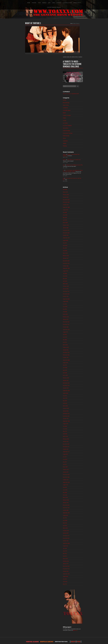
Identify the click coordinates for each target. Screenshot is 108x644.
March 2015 (76, 511)
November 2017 (77, 428)
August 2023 (76, 247)
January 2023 (76, 265)
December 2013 (77, 551)
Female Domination (77, 87)
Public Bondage (77, 107)
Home (20, 2)
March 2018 (76, 417)
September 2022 (77, 276)
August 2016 (76, 467)
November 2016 (77, 459)
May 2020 (75, 349)
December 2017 (77, 425)
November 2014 (77, 522)
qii (74, 151)
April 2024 (75, 226)
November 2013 (77, 553)
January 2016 (76, 485)
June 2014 (76, 535)
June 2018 (76, 409)
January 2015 (76, 517)
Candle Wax (76, 79)
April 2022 (75, 289)
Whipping (75, 118)
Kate (74, 138)
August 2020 (76, 341)
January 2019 (76, 391)
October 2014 (76, 524)
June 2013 (76, 566)
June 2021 (76, 315)
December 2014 (77, 519)
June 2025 (76, 189)
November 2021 (77, 302)
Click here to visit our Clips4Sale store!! (82, 64)
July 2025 (75, 186)
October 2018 (76, 399)
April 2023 (75, 257)
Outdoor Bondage (77, 102)
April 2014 (75, 540)
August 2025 (76, 184)
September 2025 (77, 181)
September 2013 (77, 559)
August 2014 (76, 530)
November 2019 (77, 365)
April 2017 (75, 446)
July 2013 (75, 564)
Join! (41, 2)
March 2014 (76, 543)
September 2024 (77, 213)
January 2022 (76, 297)
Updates (26, 2)
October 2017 (76, 430)
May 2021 (75, 317)
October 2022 (76, 273)
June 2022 (76, 283)
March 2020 (76, 354)
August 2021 (76, 310)
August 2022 (76, 278)
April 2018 (75, 414)
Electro (75, 84)
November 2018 (77, 396)
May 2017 (75, 443)
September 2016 (77, 464)
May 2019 (75, 380)
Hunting (75, 92)
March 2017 (76, 448)
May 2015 (75, 506)
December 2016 (77, 456)
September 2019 (77, 370)
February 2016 (76, 483)
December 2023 (77, 236)
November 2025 (77, 176)
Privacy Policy (69, 2)
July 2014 (75, 532)
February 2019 (76, 388)
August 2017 (76, 435)
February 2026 (76, 168)
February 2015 (76, 514)
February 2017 (76, 451)
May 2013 (75, 569)
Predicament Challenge (78, 105)
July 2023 (75, 249)
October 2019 (76, 367)
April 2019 (75, 383)
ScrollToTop (54, 632)
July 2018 (75, 407)
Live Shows (76, 94)
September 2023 (77, 244)
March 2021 (76, 323)
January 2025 (76, 202)
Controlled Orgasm (77, 81)
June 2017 (76, 441)
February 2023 (76, 262)
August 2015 (76, 498)
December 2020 (77, 331)
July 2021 (75, 312)
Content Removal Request (82, 2)
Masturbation (76, 100)
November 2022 (77, 270)
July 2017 (75, 438)
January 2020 (76, 359)
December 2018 (77, 393)
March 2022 (76, 291)
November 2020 (77, 333)
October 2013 (76, 556)
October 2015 (76, 493)
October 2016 (76, 462)
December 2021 (77, 299)
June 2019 (76, 378)
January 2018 (76, 422)
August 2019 (76, 373)
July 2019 (75, 375)
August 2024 (76, 215)
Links (46, 2)
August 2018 (76, 404)
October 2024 (76, 210)
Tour (31, 2)
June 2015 (76, 503)
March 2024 (76, 228)
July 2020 (75, 344)
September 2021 (77, 307)
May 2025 (75, 192)
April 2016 (75, 477)
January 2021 (76, 328)
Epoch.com (86, 615)
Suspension (76, 113)
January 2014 (76, 548)
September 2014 (77, 527)
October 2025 (76, 179)
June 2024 (76, 221)
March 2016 (76, 480)
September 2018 (77, 401)
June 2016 (76, 472)
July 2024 (75, 218)
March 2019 (76, 386)
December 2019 (77, 362)
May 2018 (75, 412)
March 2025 (76, 197)
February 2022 (76, 294)
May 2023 (75, 255)
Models (36, 2)
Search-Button (93, 2)
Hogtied (75, 89)
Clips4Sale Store (60, 2)
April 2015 (75, 509)
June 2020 (76, 346)
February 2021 (76, 325)
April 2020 (75, 352)
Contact (51, 2)
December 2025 (77, 173)
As (74, 143)
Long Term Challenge (78, 97)
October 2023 (76, 242)
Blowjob (75, 71)
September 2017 (77, 433)
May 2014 (75, 538)
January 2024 (76, 234)
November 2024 (77, 207)
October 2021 (76, 304)
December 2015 (77, 488)
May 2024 (75, 223)
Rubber (75, 110)
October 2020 (76, 336)
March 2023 (76, 260)
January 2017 (76, 454)
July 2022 (75, 281)
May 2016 (75, 475)
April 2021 (75, 320)
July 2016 (75, 469)
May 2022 (75, 286)
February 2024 (76, 231)
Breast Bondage (77, 73)
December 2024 (77, 205)
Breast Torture (76, 76)
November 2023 (77, 239)
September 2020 (77, 338)
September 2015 (77, 496)
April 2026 (75, 163)
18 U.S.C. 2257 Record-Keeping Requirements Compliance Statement (59, 639)
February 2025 (76, 200)
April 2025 (75, 194)
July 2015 (75, 501)
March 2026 (76, 166)
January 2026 (76, 171)
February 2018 (76, 420)
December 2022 (77, 268)
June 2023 (76, 252)
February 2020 (76, 357)
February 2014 (76, 545)
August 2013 (76, 561)
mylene (75, 127)
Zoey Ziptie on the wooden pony (85, 132)
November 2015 (77, 490)
